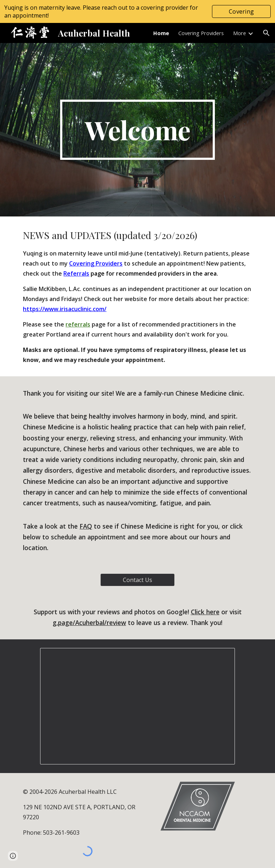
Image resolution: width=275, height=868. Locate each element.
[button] (266, 33)
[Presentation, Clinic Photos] (137, 706)
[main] (137, 130)
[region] (137, 11)
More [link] (240, 33)
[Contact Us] (137, 580)
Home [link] (161, 33)
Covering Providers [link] (201, 33)
